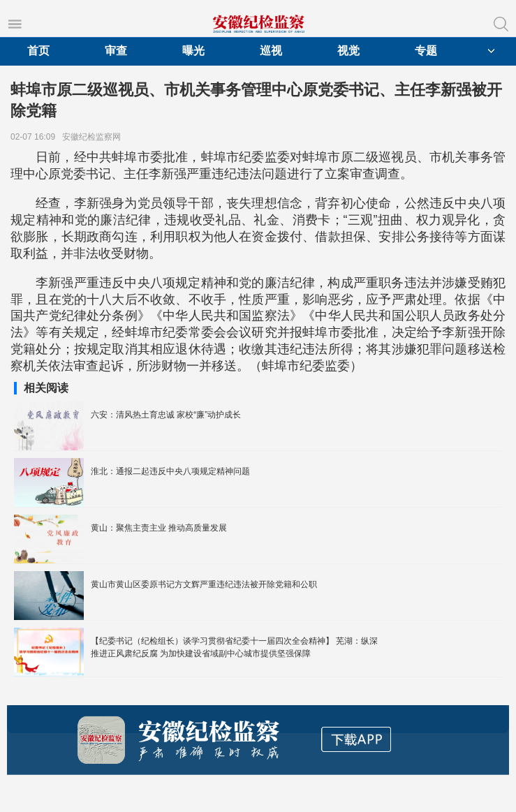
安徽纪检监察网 (94, 137)
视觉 (348, 51)
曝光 (193, 51)
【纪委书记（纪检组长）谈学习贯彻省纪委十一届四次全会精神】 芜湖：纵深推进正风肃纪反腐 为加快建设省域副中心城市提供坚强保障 (234, 647)
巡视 (271, 51)
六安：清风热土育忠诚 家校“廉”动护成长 (166, 415)
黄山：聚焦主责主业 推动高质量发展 (159, 528)
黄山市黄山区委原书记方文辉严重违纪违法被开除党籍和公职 (204, 584)
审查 (116, 51)
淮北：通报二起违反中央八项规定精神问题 (170, 471)
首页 (38, 51)
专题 (426, 51)
